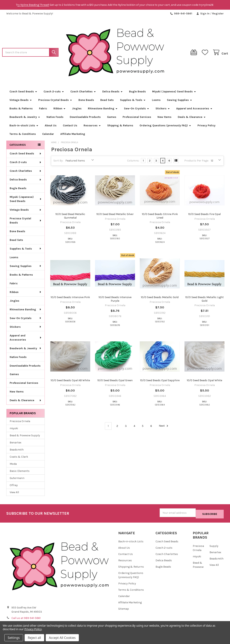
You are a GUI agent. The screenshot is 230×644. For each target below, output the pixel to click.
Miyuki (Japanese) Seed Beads (174, 93)
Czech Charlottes (83, 93)
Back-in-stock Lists (24, 127)
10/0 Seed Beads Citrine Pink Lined (160, 217)
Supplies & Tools (133, 102)
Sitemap (124, 609)
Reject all (34, 638)
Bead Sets (107, 102)
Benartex (15, 444)
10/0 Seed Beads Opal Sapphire (160, 382)
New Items (164, 119)
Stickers (163, 110)
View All (14, 494)
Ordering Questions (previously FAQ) (165, 127)
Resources (92, 127)
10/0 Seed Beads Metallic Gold (160, 299)
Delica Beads (113, 93)
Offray (14, 487)
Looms (156, 102)
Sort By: (58, 162)
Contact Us (70, 127)
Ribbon (60, 110)
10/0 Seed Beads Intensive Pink (70, 299)
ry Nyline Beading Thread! (33, 5)
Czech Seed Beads (23, 93)
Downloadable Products (85, 119)
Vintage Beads (21, 102)
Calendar (48, 136)
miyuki (14, 430)
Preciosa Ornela (20, 423)
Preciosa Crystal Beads (55, 102)
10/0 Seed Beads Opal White (204, 382)
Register (218, 14)
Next (164, 427)
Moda (13, 465)
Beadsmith (17, 451)
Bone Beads (86, 102)
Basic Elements (20, 473)
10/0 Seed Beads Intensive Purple (115, 301)
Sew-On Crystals (137, 110)
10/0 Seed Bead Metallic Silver (115, 216)
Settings (14, 638)
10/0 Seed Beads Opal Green (115, 382)
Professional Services (137, 119)
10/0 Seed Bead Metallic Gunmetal (70, 217)
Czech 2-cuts (54, 93)
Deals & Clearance (192, 119)
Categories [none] (18, 146)
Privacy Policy (206, 127)
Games (112, 119)
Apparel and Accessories (194, 110)
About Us (51, 127)
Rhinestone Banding (103, 110)
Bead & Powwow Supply (25, 437)
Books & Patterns (21, 110)
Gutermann (17, 480)
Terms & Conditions (23, 136)
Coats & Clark (19, 458)
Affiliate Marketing (73, 136)
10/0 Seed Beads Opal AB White (70, 382)
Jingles (77, 110)
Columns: (133, 162)
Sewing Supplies (180, 102)
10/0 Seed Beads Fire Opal (204, 216)
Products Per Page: (196, 162)
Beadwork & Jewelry (25, 119)
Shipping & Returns (120, 127)
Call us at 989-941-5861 (26, 618)
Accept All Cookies (62, 638)
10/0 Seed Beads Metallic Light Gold (204, 301)
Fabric (43, 110)
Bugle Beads (137, 93)
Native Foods (55, 119)
